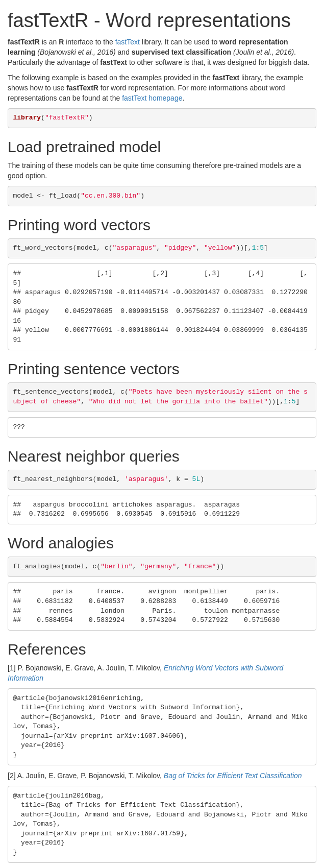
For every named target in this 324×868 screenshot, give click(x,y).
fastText (128, 42)
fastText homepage (152, 98)
